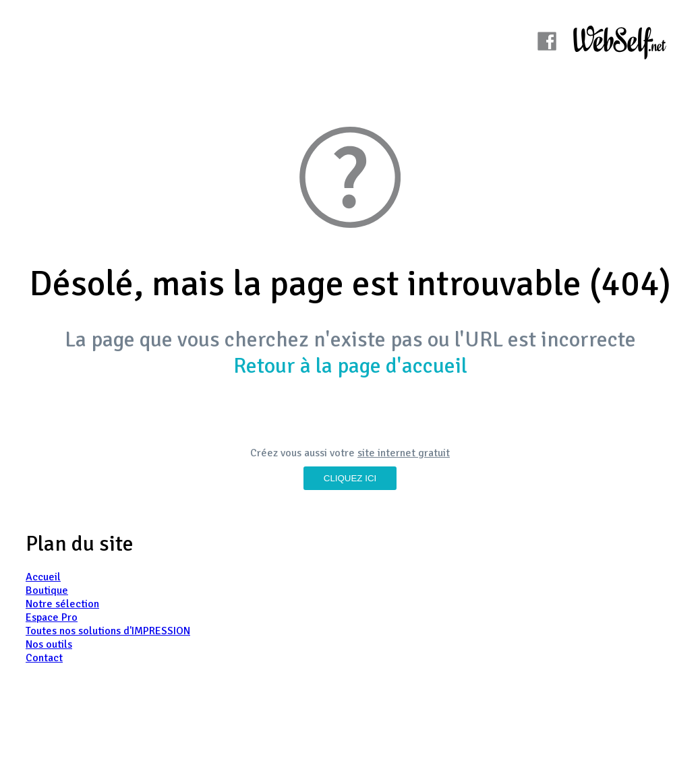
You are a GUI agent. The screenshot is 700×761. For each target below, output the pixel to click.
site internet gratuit (404, 453)
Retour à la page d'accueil (350, 366)
